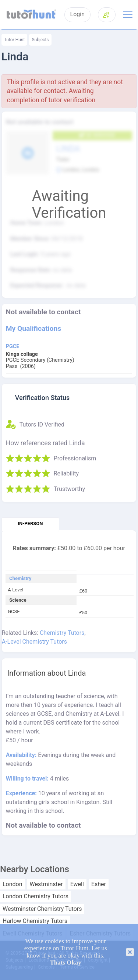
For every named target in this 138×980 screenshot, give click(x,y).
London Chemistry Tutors (36, 896)
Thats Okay (66, 963)
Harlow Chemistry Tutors (35, 921)
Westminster (46, 884)
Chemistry (20, 579)
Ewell (77, 884)
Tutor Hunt (15, 40)
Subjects (40, 40)
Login (77, 14)
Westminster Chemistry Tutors (42, 909)
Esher (99, 884)
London (13, 884)
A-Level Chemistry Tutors (34, 642)
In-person (30, 523)
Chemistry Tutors (62, 633)
